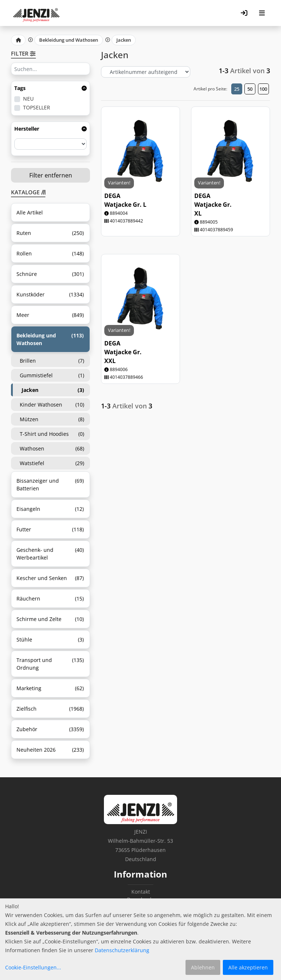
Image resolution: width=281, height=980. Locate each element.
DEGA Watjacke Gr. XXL (123, 352)
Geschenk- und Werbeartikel (50, 554)
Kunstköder (50, 294)
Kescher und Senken (50, 578)
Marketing (50, 688)
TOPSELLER (37, 107)
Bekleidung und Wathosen (69, 40)
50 (250, 89)
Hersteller (50, 129)
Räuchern (50, 599)
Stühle (50, 639)
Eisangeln (50, 509)
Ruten (50, 233)
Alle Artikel (30, 212)
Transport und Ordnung (50, 664)
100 (263, 89)
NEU (28, 99)
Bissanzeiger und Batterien (50, 485)
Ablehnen (203, 967)
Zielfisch (50, 709)
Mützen (52, 419)
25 (237, 89)
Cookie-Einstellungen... (33, 967)
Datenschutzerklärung (122, 950)
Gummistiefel (52, 375)
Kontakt (141, 892)
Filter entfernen (51, 175)
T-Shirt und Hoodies (52, 434)
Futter (50, 529)
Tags (50, 88)
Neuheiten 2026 (50, 750)
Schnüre (50, 274)
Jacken (124, 40)
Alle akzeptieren (248, 967)
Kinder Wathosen (52, 405)
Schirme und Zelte (50, 619)
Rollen (50, 253)
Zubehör (50, 729)
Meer (50, 315)
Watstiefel (52, 463)
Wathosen (52, 448)
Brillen (52, 361)
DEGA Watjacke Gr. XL (213, 205)
